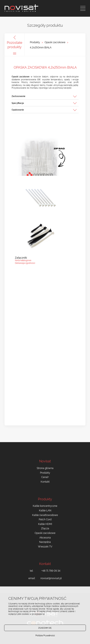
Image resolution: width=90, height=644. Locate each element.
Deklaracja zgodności (25, 263)
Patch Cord (45, 519)
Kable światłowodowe (45, 515)
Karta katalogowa (23, 260)
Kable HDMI (45, 524)
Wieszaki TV (45, 546)
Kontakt (45, 481)
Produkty (35, 42)
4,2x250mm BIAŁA (41, 47)
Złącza (45, 528)
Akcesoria (45, 537)
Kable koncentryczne (45, 506)
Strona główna (45, 468)
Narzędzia (45, 542)
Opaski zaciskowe (55, 42)
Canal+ (45, 477)
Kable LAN (45, 510)
